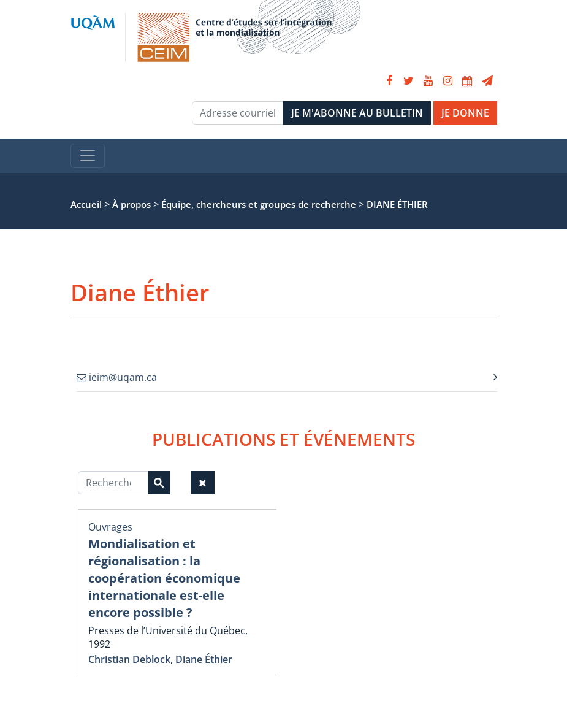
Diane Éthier (204, 659)
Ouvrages (110, 527)
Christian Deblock (129, 659)
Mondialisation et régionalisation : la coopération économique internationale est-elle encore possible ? (164, 578)
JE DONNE (465, 113)
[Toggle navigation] (88, 156)
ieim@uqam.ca (117, 377)
